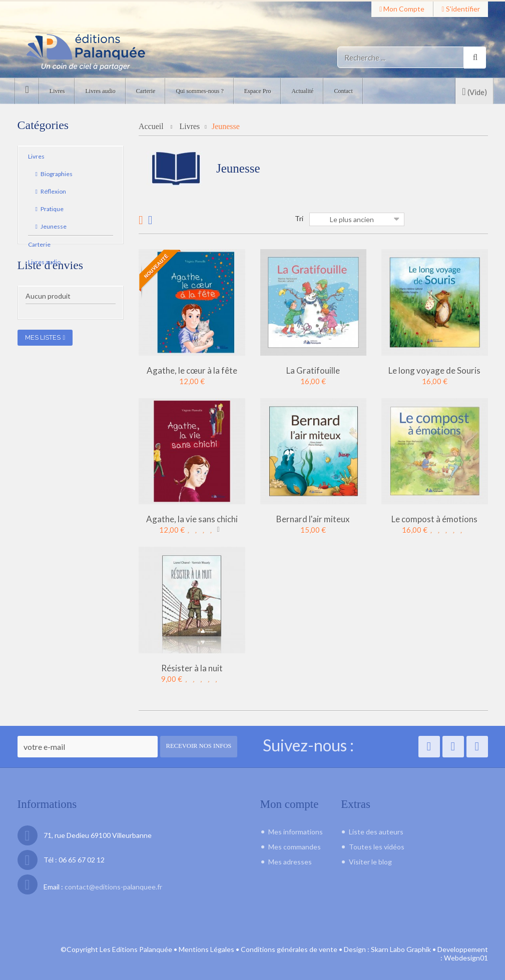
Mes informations (296, 832)
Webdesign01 (466, 957)
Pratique (52, 211)
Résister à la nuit (192, 668)
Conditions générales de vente (289, 949)
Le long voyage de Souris (434, 370)
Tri (299, 218)
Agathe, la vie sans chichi (192, 519)
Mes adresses (290, 862)
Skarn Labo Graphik (401, 949)
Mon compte (402, 9)
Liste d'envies (51, 298)
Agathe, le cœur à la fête (192, 370)
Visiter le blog (370, 862)
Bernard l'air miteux (313, 519)
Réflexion (53, 193)
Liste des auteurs (376, 832)
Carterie (39, 246)
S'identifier (460, 9)
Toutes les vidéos (377, 847)
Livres (36, 158)
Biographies (56, 176)
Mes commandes (295, 847)
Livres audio (44, 264)
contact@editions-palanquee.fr (113, 887)
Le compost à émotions (434, 519)
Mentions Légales (206, 949)
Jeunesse (53, 228)
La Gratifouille (313, 370)
